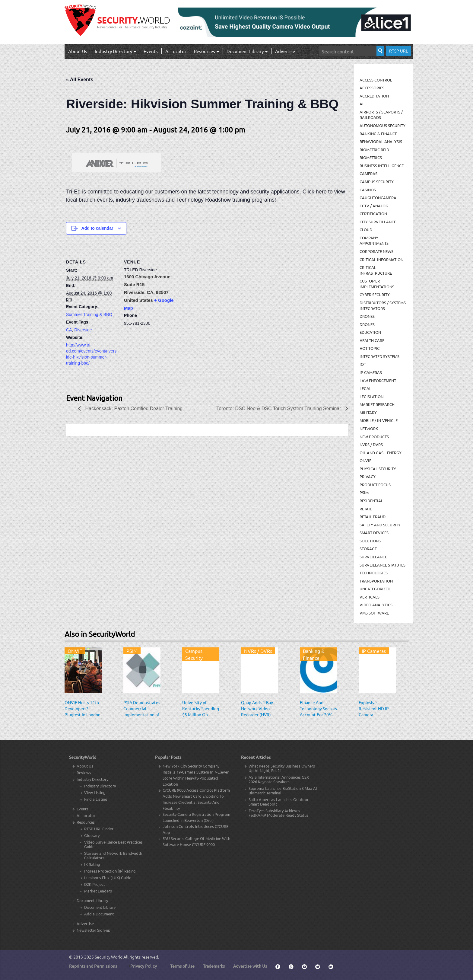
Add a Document (99, 914)
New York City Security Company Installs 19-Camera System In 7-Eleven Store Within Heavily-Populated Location (196, 775)
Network (369, 428)
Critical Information (381, 259)
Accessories (372, 88)
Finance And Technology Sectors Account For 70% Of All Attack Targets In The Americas (318, 717)
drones (367, 324)
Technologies (374, 573)
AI (362, 104)
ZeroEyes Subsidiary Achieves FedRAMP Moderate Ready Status (278, 813)
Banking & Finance (378, 134)
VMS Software (374, 613)
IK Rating (92, 864)
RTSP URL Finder (99, 829)
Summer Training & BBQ (89, 314)
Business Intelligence (382, 166)
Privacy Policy (144, 966)
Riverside (83, 330)
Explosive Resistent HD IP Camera (374, 708)
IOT (363, 364)
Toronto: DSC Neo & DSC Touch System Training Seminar (279, 409)
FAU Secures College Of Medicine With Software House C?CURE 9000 (196, 841)
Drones (367, 316)
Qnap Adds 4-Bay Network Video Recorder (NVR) (257, 708)
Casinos (368, 190)
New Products (374, 437)
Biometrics (371, 157)
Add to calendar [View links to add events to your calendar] (97, 228)
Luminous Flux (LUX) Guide (108, 878)
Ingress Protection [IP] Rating (110, 871)
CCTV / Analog (374, 206)
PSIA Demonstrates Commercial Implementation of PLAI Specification (142, 711)
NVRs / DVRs (371, 444)
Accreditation (374, 96)
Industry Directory (115, 51)
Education (370, 332)
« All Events (80, 80)
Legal (365, 388)
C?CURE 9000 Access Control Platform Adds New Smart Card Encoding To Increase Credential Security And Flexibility (196, 799)
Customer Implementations (377, 284)
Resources (206, 51)
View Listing (95, 792)
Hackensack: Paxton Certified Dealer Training (133, 409)
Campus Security (377, 182)
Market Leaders (98, 891)
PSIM (364, 492)
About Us (78, 51)
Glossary (92, 835)
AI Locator (176, 51)
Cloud (366, 230)
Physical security (378, 469)
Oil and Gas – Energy (381, 453)
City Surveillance (378, 222)
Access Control (376, 80)
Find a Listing (96, 799)
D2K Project (95, 884)
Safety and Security (380, 525)
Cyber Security (375, 294)
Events (151, 51)
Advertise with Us (250, 966)
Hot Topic (370, 348)
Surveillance (373, 557)
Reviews (84, 773)
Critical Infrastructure (376, 270)
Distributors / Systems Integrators (383, 305)
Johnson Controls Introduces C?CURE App (195, 829)
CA (69, 330)
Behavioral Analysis (381, 141)
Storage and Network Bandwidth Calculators (113, 855)
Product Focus (375, 485)
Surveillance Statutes (383, 565)
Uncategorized (375, 589)
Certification (373, 214)
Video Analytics (376, 605)
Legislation (371, 396)
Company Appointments (374, 241)
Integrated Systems (379, 356)
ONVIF (365, 460)
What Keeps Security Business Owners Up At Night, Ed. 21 (282, 768)
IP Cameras (371, 372)
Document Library (247, 51)
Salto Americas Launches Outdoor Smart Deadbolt (279, 802)
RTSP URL (398, 51)
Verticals (370, 597)
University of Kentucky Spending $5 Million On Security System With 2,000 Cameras (201, 717)
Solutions (370, 541)
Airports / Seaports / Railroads (381, 115)
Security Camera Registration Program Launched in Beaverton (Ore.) (196, 817)
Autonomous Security (383, 125)
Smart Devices (374, 533)
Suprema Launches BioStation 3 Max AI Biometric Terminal (283, 790)
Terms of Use (182, 966)
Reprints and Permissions (93, 966)
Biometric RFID (374, 150)
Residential (371, 501)
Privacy (368, 476)
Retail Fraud (373, 517)
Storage (368, 549)
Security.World (109, 957)
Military (368, 412)
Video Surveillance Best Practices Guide (113, 844)
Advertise (285, 51)
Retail (366, 509)
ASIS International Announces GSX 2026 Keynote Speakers (279, 779)
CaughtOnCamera (378, 198)
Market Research (377, 404)
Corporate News (376, 251)
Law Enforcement (378, 380)
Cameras (368, 173)
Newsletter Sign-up (94, 930)
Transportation (376, 581)
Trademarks (214, 966)
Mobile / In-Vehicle (379, 420)
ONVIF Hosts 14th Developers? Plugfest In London (83, 708)
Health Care (372, 340)
